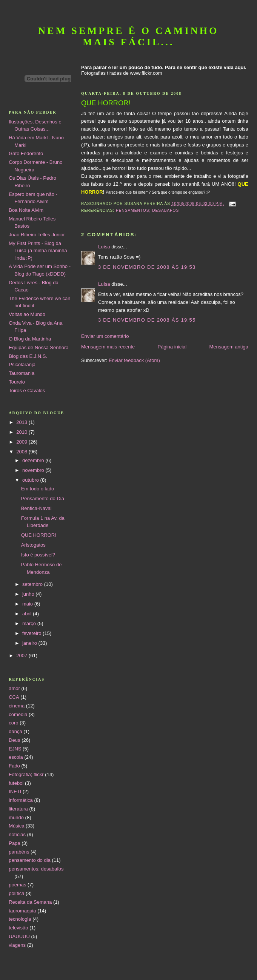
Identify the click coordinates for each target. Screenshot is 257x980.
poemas (17, 885)
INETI (15, 791)
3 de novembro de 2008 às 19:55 (147, 320)
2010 (22, 432)
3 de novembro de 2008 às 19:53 (147, 267)
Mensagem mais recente (108, 347)
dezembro (34, 460)
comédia (18, 714)
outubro (31, 480)
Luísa (104, 247)
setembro (33, 584)
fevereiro (32, 633)
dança (15, 731)
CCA (14, 697)
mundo (16, 817)
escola (16, 757)
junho (29, 594)
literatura (18, 809)
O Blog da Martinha (30, 339)
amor (14, 688)
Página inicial (172, 347)
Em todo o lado (38, 489)
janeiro (30, 643)
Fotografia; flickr (26, 774)
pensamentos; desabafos (147, 210)
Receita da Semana (30, 902)
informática (21, 800)
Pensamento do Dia (43, 498)
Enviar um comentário (105, 336)
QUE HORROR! (39, 535)
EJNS (15, 749)
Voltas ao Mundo (27, 314)
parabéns (19, 852)
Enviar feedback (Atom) (134, 360)
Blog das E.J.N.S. (28, 356)
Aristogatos (33, 545)
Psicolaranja (22, 364)
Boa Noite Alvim (26, 210)
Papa (14, 843)
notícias (17, 834)
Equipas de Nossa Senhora (38, 347)
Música (16, 826)
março (30, 623)
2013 (22, 422)
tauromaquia (22, 911)
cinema (17, 706)
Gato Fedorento (26, 153)
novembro (34, 470)
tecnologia (20, 919)
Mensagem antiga (229, 347)
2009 (22, 442)
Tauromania (22, 373)
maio (28, 604)
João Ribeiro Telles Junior (37, 235)
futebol (16, 783)
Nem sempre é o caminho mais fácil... (128, 36)
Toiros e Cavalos (27, 391)
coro (13, 723)
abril (28, 614)
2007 (22, 656)
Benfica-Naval (36, 508)
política (16, 893)
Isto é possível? (38, 555)
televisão (18, 928)
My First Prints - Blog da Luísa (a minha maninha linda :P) (38, 251)
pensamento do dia (30, 860)
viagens (17, 945)
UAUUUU (19, 936)
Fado (14, 766)
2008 (22, 452)
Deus (14, 740)
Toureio (17, 382)
